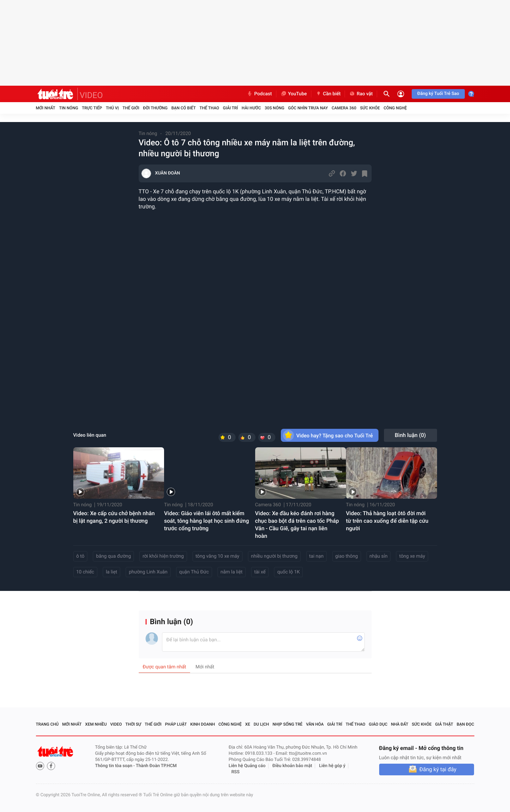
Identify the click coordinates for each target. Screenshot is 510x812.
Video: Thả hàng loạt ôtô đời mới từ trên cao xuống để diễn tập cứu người (387, 521)
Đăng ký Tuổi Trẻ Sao (438, 94)
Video (116, 724)
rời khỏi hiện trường (163, 556)
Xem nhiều (96, 724)
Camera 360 (344, 108)
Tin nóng (69, 108)
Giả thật (444, 724)
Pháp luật (176, 724)
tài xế (260, 572)
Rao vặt (361, 94)
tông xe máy (412, 556)
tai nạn (316, 556)
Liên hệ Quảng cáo (247, 766)
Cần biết (328, 94)
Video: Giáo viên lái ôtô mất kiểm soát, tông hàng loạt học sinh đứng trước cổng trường (207, 521)
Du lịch (262, 724)
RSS (236, 772)
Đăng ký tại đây (438, 769)
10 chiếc (85, 572)
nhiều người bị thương (274, 556)
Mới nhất (46, 108)
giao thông (347, 556)
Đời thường (156, 108)
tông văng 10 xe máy (217, 556)
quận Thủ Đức (194, 572)
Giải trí (231, 108)
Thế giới (131, 108)
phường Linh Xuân (148, 572)
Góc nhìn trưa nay (308, 108)
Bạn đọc (465, 724)
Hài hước (251, 108)
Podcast (259, 94)
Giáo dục (378, 724)
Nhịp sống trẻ (288, 724)
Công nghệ (395, 108)
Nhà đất (400, 724)
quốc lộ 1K (288, 572)
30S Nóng (275, 108)
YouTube (294, 94)
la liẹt (111, 572)
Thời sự (133, 724)
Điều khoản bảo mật (292, 766)
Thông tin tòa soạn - (116, 766)
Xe (248, 724)
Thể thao (209, 108)
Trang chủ (47, 724)
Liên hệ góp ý (332, 766)
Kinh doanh (202, 724)
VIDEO (91, 95)
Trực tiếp (92, 108)
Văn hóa (315, 724)
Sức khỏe (370, 108)
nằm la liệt (232, 572)
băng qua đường (113, 556)
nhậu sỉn (379, 556)
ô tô (80, 556)
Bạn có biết (183, 108)
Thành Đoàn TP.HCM (156, 766)
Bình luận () (411, 435)
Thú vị (112, 108)
